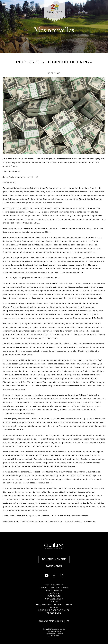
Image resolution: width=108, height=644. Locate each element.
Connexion (54, 566)
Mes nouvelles (54, 590)
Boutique (54, 607)
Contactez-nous (54, 599)
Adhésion (54, 593)
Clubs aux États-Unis (49, 621)
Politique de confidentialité (54, 610)
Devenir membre (54, 559)
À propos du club (54, 585)
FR (68, 621)
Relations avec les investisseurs (54, 605)
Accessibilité (54, 613)
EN (62, 621)
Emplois (54, 602)
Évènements (54, 596)
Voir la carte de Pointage (54, 588)
